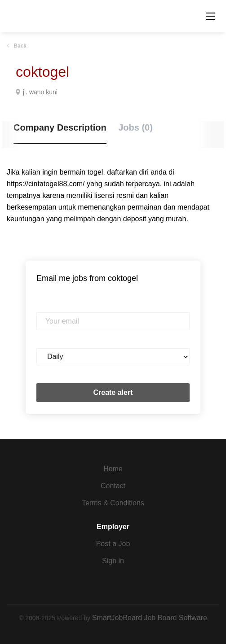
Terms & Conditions (113, 503)
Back (19, 46)
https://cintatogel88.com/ (46, 184)
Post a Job (113, 544)
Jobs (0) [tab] (135, 127)
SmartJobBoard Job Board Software (150, 618)
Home (113, 469)
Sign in (113, 561)
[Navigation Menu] (210, 16)
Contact (113, 486)
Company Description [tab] (60, 127)
